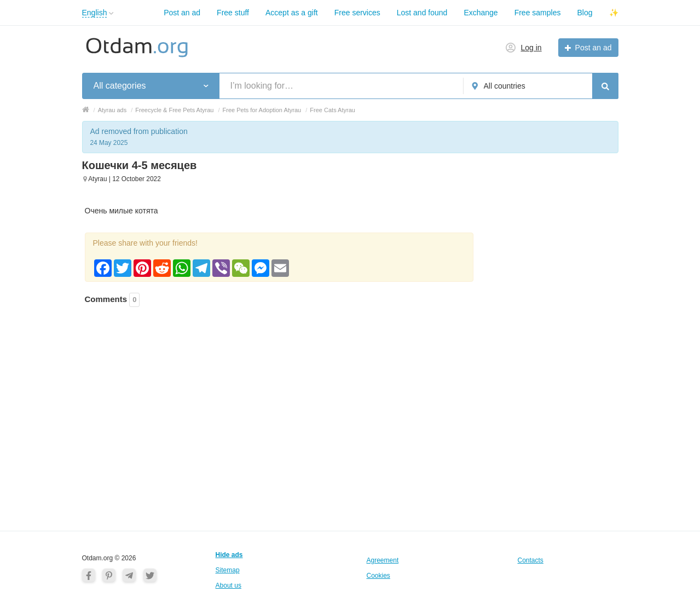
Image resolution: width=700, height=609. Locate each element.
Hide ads (229, 555)
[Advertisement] (279, 376)
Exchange (481, 13)
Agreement (383, 560)
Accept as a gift (292, 13)
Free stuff (233, 13)
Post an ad (182, 13)
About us (228, 585)
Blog (585, 13)
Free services (357, 13)
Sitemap (228, 570)
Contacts (531, 560)
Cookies (378, 576)
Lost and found (422, 13)
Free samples (538, 13)
